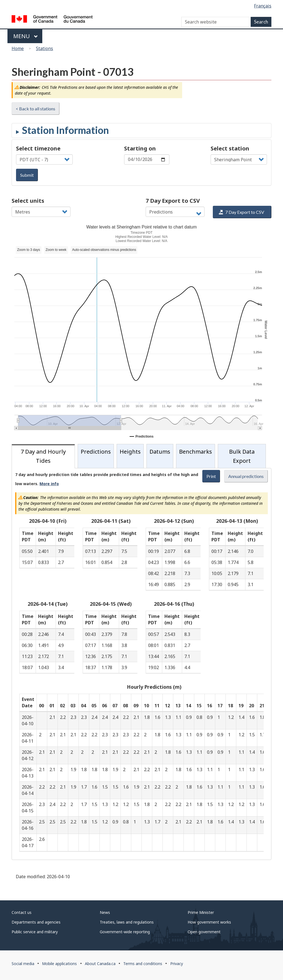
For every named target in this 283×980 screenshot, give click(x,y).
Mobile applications (59, 964)
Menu (26, 36)
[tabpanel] (141, 664)
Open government (204, 932)
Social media (23, 964)
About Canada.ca (100, 964)
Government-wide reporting (125, 932)
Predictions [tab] (96, 452)
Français (263, 6)
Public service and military (35, 932)
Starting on (140, 148)
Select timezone (38, 148)
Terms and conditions (143, 964)
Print (211, 476)
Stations (44, 48)
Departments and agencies (36, 922)
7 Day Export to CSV (173, 201)
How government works (209, 922)
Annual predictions (246, 476)
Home (18, 48)
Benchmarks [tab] (196, 452)
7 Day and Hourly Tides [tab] (43, 456)
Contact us (22, 912)
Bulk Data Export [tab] (242, 456)
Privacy (177, 964)
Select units (28, 201)
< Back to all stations (36, 109)
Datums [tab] (160, 452)
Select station (230, 148)
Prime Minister (201, 912)
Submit (27, 175)
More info (49, 484)
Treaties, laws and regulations (127, 922)
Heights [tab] (130, 452)
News (105, 912)
